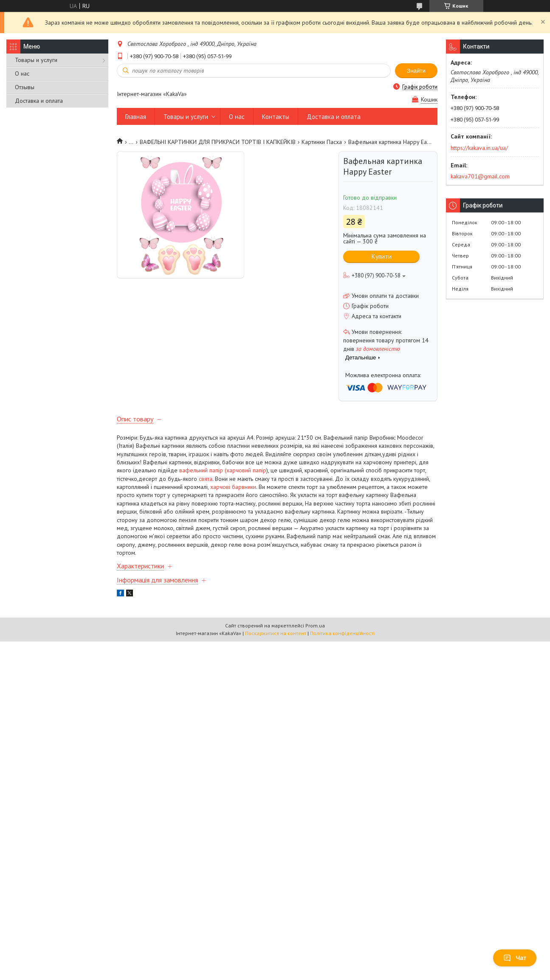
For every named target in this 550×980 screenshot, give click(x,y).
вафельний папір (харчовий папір (223, 470)
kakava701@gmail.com (480, 176)
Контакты (276, 117)
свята (206, 479)
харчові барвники (233, 487)
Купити (382, 256)
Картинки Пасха (322, 142)
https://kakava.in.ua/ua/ (479, 148)
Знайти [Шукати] (416, 71)
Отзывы (25, 87)
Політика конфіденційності (342, 633)
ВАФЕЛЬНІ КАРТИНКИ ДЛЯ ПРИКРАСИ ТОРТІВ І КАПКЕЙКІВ (218, 142)
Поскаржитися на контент (276, 633)
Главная (136, 117)
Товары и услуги (36, 60)
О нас (22, 73)
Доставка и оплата (39, 101)
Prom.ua (315, 626)
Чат (515, 958)
